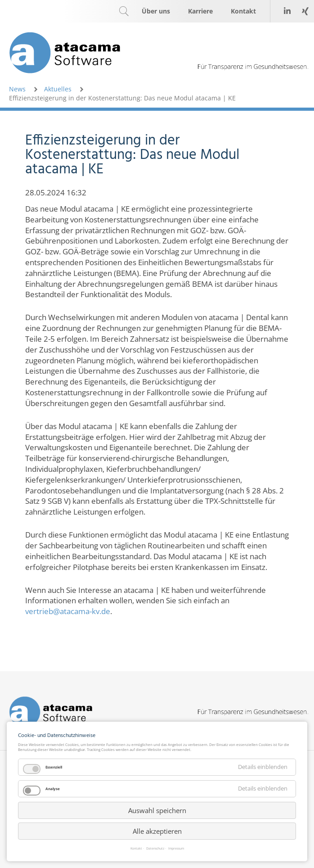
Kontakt (136, 849)
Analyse (53, 789)
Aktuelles (58, 89)
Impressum (176, 849)
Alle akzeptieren (157, 831)
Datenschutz (155, 849)
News (17, 89)
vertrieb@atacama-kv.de (68, 611)
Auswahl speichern (157, 810)
